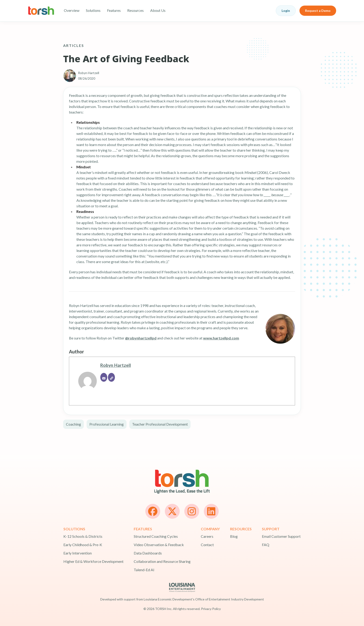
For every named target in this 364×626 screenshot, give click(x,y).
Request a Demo (318, 11)
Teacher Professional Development (160, 424)
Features (114, 10)
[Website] (111, 377)
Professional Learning (107, 424)
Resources (135, 10)
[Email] (104, 377)
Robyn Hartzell (116, 365)
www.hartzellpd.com (221, 338)
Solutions (93, 10)
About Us (158, 10)
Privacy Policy (211, 609)
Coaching (73, 424)
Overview (72, 10)
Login (286, 11)
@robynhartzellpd (141, 338)
